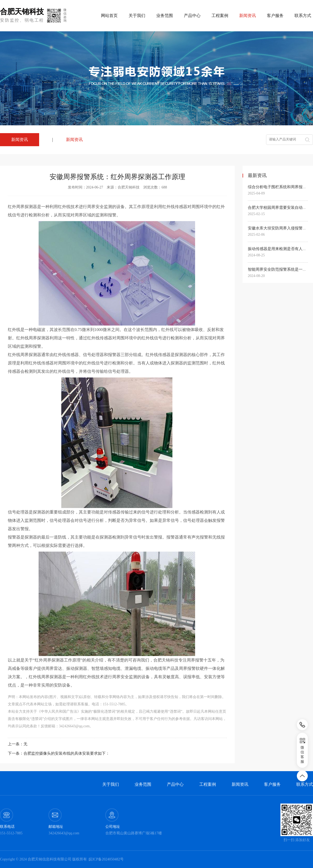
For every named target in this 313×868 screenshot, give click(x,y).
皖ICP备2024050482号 (106, 859)
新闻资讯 (74, 140)
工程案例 (220, 16)
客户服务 (275, 16)
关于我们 (137, 16)
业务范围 (165, 16)
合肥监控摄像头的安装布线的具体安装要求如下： (67, 753)
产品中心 (192, 16)
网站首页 (109, 16)
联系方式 (303, 16)
